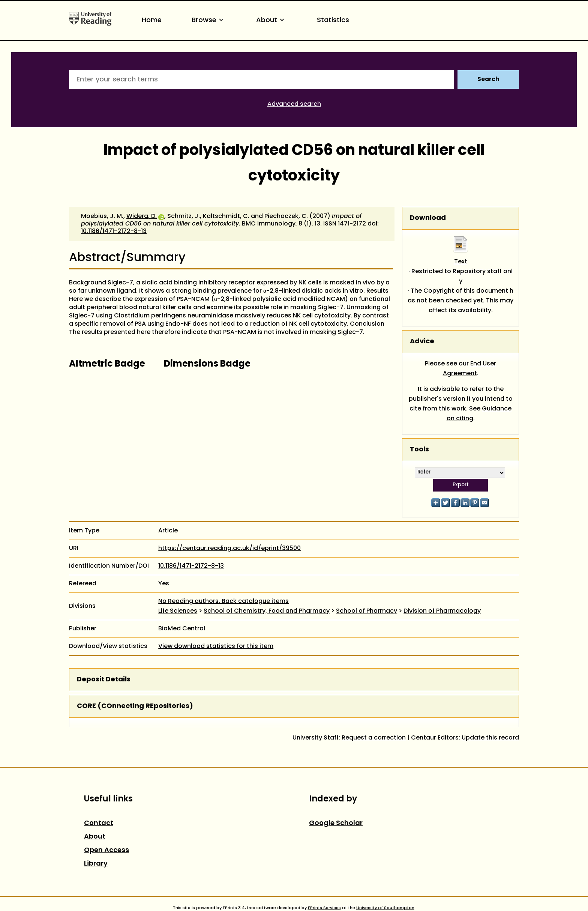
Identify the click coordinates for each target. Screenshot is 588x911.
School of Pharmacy (367, 611)
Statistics (333, 20)
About (271, 20)
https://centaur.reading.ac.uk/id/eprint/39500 (229, 549)
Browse (209, 20)
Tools (419, 450)
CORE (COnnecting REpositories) (135, 706)
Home (152, 20)
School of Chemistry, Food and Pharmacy (267, 611)
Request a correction (374, 738)
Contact (99, 823)
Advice (422, 342)
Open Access (106, 850)
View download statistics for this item (216, 646)
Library (96, 864)
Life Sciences (178, 611)
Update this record (490, 738)
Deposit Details (104, 680)
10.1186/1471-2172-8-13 (114, 232)
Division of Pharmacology (442, 611)
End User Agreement (470, 369)
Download (428, 218)
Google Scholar (336, 823)
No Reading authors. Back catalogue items (223, 601)
